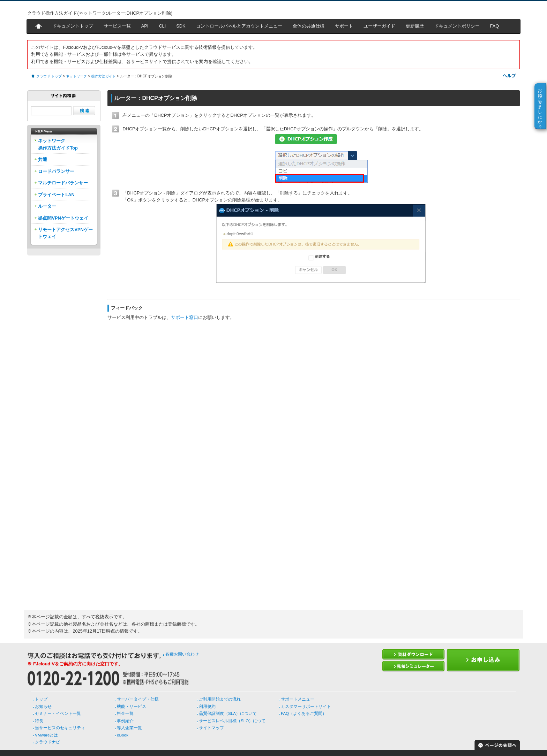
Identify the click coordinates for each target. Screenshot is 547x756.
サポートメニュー (298, 699)
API (145, 26)
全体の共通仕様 (309, 26)
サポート (344, 26)
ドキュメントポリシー (457, 26)
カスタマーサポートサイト (306, 707)
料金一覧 (125, 713)
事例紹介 (125, 721)
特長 (39, 721)
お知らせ (43, 707)
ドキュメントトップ (73, 26)
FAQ (495, 26)
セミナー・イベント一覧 (58, 713)
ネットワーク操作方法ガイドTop (58, 144)
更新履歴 (415, 26)
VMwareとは (46, 735)
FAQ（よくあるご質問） (304, 713)
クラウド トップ (49, 76)
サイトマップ (211, 728)
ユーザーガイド (379, 26)
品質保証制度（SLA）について (228, 713)
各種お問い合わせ (182, 654)
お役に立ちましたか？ (540, 106)
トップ (41, 699)
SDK (181, 26)
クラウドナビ (47, 742)
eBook (123, 735)
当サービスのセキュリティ (60, 728)
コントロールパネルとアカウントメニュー (239, 26)
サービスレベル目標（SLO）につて (232, 721)
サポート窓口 (185, 317)
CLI (162, 26)
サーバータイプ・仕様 (138, 699)
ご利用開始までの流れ (220, 699)
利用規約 (207, 707)
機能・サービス (132, 707)
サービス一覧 (117, 26)
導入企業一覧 (129, 728)
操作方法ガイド (104, 76)
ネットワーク (76, 76)
